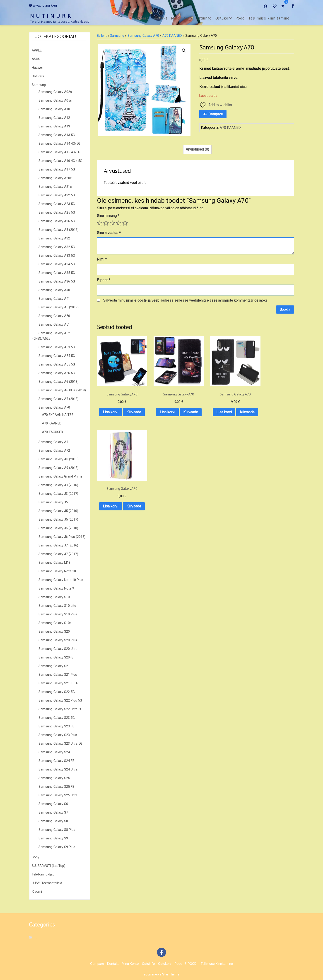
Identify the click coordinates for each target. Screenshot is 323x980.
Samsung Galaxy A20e (55, 178)
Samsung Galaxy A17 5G (57, 169)
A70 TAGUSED (52, 432)
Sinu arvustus (109, 233)
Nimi (102, 259)
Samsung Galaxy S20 (54, 631)
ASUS (36, 59)
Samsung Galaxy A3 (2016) (59, 230)
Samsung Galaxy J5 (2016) (58, 511)
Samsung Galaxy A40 (54, 290)
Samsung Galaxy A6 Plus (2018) (62, 390)
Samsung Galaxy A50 (54, 316)
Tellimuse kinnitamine (269, 18)
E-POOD (190, 964)
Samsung (39, 85)
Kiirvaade (119, 417)
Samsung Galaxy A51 (54, 324)
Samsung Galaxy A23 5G (57, 204)
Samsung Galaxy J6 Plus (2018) (62, 537)
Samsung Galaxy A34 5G (57, 264)
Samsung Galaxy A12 (54, 118)
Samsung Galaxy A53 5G (57, 347)
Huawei (37, 68)
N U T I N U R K (51, 16)
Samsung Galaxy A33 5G (57, 256)
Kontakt (160, 18)
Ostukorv (224, 18)
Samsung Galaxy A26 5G (57, 221)
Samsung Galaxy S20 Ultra (58, 649)
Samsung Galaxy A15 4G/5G (59, 152)
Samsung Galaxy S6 (53, 804)
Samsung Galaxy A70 (54, 407)
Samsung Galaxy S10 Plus (58, 614)
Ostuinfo (204, 18)
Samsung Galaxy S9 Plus (57, 847)
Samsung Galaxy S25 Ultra (58, 795)
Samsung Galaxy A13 (54, 126)
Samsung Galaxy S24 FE (56, 761)
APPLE (37, 50)
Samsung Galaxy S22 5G (57, 692)
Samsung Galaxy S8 (53, 821)
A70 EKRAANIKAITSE (58, 415)
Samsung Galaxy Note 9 (56, 588)
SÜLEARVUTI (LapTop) (48, 866)
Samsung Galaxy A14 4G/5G (59, 144)
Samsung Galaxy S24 (54, 752)
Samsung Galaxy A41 (54, 299)
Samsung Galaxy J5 (53, 502)
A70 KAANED (52, 423)
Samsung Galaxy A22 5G (57, 195)
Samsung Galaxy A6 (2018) (59, 382)
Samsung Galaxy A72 (54, 451)
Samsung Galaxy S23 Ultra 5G (60, 744)
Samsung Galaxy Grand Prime (60, 476)
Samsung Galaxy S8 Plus (57, 830)
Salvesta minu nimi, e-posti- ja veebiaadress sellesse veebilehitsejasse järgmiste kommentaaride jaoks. (186, 300)
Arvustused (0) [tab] (197, 149)
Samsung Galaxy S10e (55, 623)
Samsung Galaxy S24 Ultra (58, 769)
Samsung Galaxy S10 (54, 597)
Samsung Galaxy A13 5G (57, 135)
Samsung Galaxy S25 (54, 778)
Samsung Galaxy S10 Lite (57, 606)
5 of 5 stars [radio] (125, 223)
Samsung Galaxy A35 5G (57, 273)
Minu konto (182, 18)
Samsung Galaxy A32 (54, 238)
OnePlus (38, 76)
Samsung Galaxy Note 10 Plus (61, 580)
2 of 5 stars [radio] (106, 223)
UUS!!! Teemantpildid (47, 883)
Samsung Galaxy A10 (54, 109)
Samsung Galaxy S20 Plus (58, 640)
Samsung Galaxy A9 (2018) (59, 468)
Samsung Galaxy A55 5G (57, 364)
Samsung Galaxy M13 (54, 563)
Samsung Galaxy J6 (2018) (58, 528)
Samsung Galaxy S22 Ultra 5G (60, 709)
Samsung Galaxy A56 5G (57, 373)
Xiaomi (37, 892)
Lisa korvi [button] (119, 405)
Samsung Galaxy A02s (55, 92)
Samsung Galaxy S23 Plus (58, 735)
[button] (184, 51)
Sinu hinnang (108, 216)
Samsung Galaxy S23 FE (56, 726)
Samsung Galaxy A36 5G (57, 281)
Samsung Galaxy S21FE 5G (58, 683)
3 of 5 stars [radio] (112, 223)
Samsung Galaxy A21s (55, 187)
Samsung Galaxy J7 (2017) (58, 554)
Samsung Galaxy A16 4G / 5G (60, 161)
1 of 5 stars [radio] (100, 223)
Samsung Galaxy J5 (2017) (58, 519)
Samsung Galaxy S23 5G (57, 718)
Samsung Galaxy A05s (55, 100)
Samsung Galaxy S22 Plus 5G (60, 700)
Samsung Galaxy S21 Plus (58, 675)
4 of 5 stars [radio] (119, 223)
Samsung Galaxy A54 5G (57, 356)
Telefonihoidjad (43, 874)
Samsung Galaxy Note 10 (57, 571)
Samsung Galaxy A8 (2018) (59, 459)
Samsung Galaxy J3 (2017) (58, 494)
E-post (104, 280)
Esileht (102, 36)
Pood (240, 18)
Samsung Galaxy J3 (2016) (58, 485)
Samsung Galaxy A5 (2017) (59, 307)
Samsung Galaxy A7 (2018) (59, 399)
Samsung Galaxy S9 (53, 838)
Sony (35, 857)
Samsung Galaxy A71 (54, 442)
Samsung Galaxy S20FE (56, 657)
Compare (141, 18)
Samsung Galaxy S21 (54, 666)
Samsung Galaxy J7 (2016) (58, 545)
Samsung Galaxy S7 (53, 812)
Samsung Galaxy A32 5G (57, 247)
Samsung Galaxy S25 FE (56, 787)
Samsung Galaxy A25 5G (57, 212)
